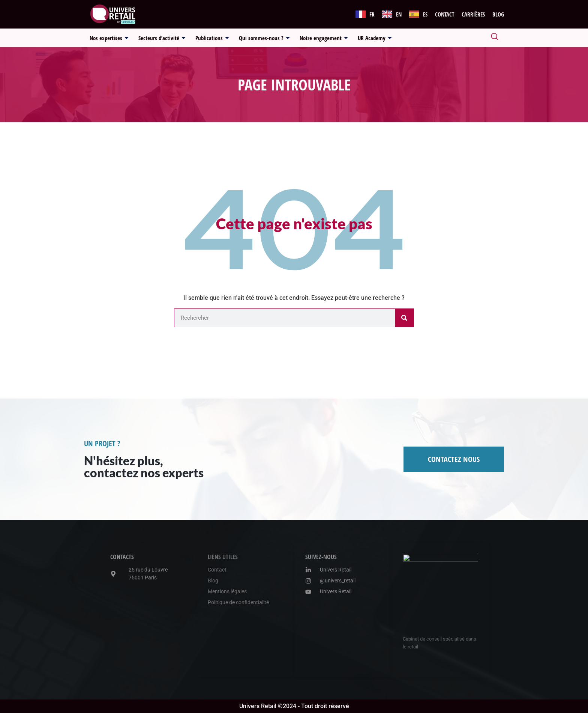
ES (425, 14)
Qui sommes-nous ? (264, 38)
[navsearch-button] (495, 38)
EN (399, 14)
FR (372, 14)
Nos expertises (109, 38)
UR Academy (375, 38)
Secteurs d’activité (162, 38)
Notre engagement (324, 38)
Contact (445, 14)
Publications (212, 38)
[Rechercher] (404, 318)
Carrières (473, 14)
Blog (498, 14)
